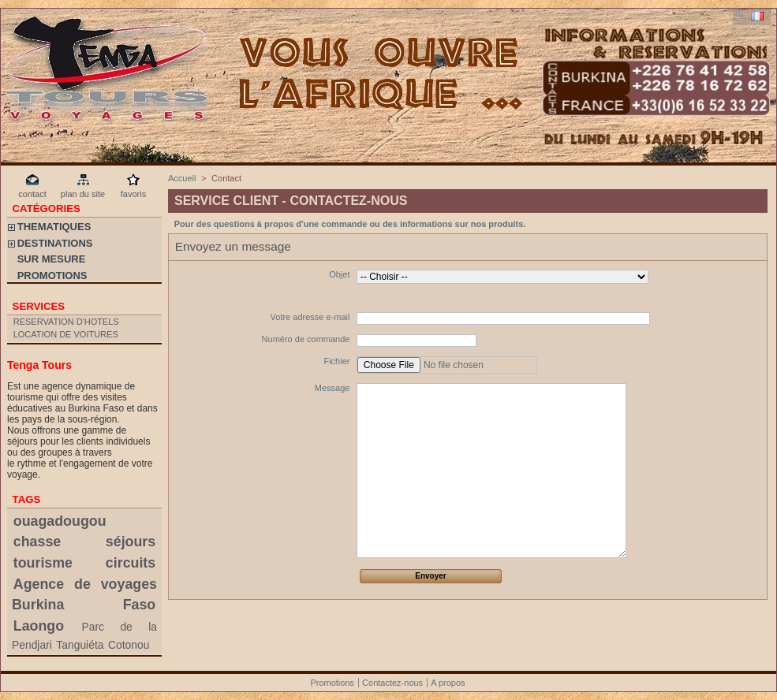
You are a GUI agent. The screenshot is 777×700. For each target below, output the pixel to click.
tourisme (43, 563)
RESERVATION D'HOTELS (66, 322)
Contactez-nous (392, 683)
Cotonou (129, 645)
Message (332, 388)
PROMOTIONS (52, 276)
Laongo (39, 626)
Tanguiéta (80, 645)
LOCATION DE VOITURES (66, 334)
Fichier (336, 361)
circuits (131, 563)
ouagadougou (60, 521)
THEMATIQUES (54, 227)
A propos (448, 683)
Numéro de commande (306, 339)
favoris (133, 194)
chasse (37, 542)
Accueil (182, 178)
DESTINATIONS (55, 243)
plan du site (83, 194)
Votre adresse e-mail (310, 317)
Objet (339, 274)
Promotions (332, 683)
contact (32, 194)
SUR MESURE (52, 259)
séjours (131, 542)
